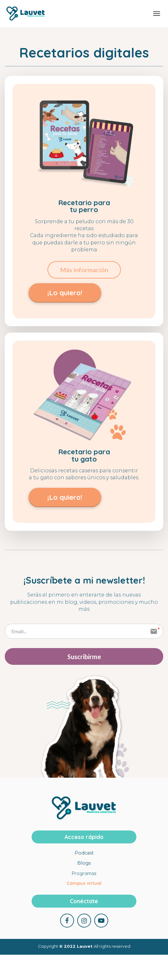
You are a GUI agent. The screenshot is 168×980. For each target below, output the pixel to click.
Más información (84, 270)
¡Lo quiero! (65, 293)
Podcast (84, 854)
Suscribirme (84, 657)
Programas (84, 874)
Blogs (84, 864)
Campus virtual (84, 884)
